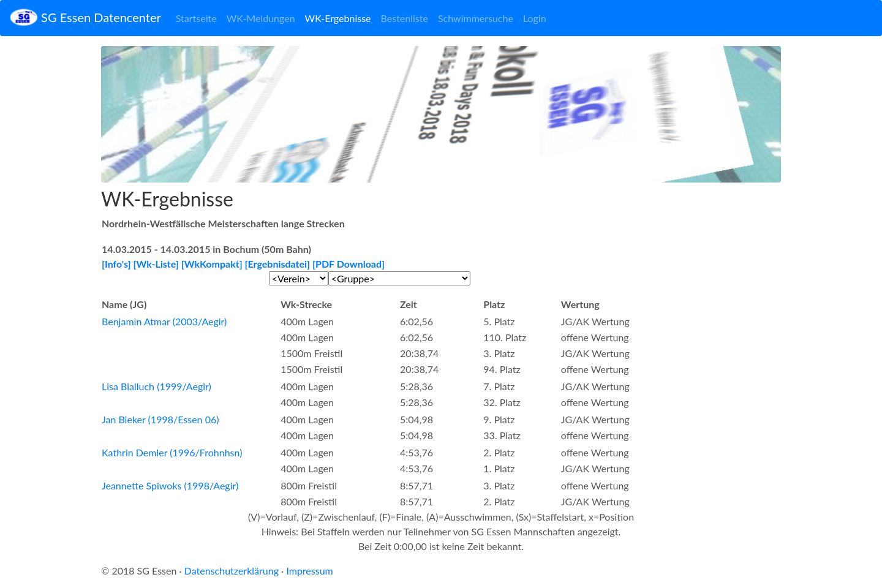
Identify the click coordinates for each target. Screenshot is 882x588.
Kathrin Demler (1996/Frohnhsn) (172, 452)
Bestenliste (405, 18)
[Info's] (116, 264)
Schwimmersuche (476, 18)
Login (535, 18)
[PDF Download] (349, 264)
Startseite (196, 18)
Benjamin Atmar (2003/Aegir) (164, 321)
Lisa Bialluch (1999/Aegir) (156, 386)
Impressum (309, 571)
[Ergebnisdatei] (278, 264)
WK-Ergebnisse (338, 18)
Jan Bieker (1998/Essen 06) (160, 419)
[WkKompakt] (212, 264)
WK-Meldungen (261, 18)
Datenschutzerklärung (232, 571)
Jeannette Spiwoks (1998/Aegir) (170, 485)
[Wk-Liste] (156, 264)
